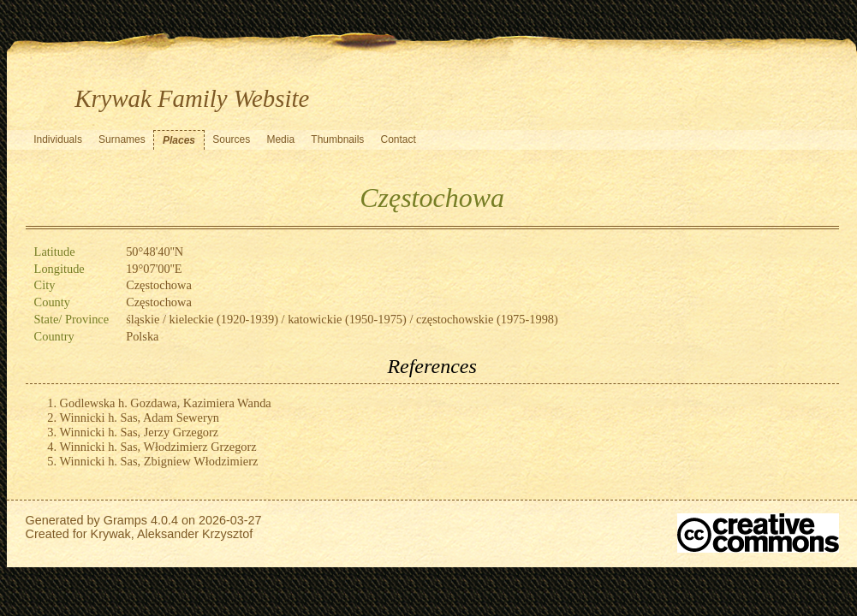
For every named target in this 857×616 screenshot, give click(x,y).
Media (280, 139)
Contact (399, 139)
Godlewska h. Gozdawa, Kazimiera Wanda (166, 403)
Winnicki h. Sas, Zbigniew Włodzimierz (159, 461)
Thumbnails (337, 139)
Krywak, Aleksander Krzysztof (172, 534)
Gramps (125, 520)
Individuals (58, 139)
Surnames (122, 139)
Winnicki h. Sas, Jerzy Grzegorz (140, 432)
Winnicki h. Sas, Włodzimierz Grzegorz (158, 447)
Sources (231, 139)
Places (179, 140)
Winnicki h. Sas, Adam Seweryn (140, 418)
